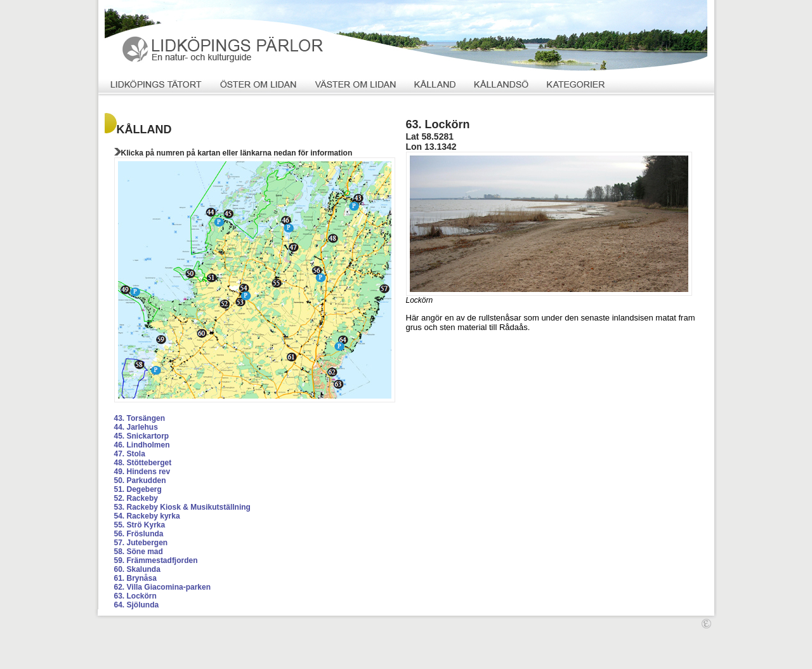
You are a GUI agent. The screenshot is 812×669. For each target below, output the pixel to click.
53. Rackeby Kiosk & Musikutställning (182, 507)
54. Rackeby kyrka (147, 516)
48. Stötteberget (143, 463)
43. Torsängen (140, 418)
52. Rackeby (136, 498)
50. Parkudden (140, 480)
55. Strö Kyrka (140, 525)
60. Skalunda (137, 569)
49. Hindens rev (142, 472)
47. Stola (130, 454)
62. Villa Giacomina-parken (163, 587)
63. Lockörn (135, 596)
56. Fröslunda (139, 534)
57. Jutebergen (141, 543)
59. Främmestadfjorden (156, 560)
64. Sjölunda (137, 605)
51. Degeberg (138, 489)
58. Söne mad (139, 552)
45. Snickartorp (142, 436)
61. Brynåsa (135, 578)
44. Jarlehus (136, 427)
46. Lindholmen (142, 445)
